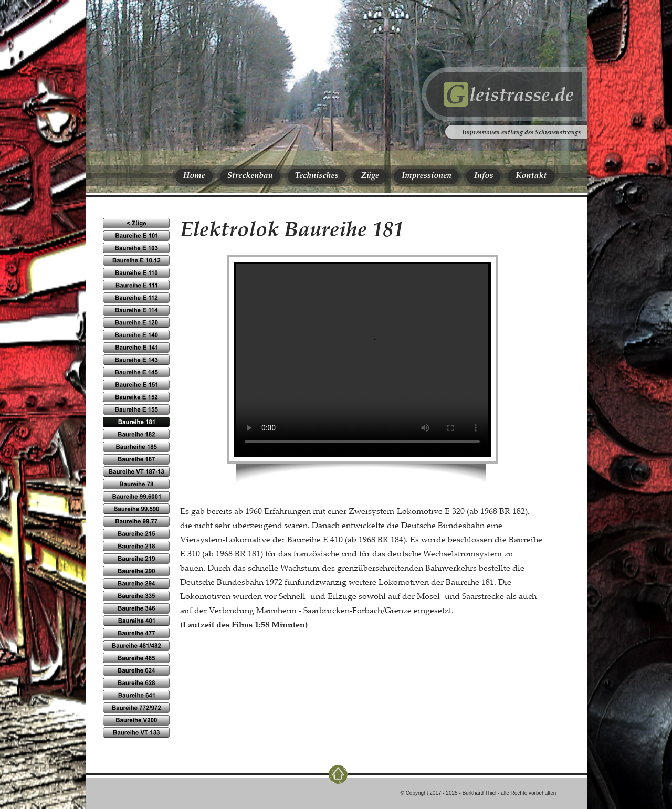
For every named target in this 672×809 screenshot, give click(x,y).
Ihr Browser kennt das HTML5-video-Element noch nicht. (362, 359)
